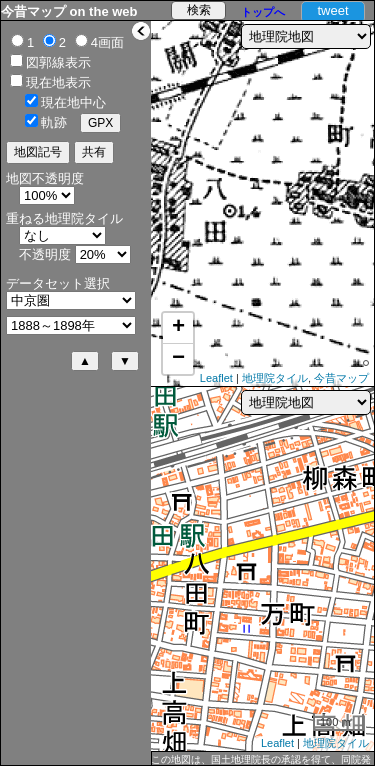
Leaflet (216, 378)
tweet (332, 10)
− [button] (178, 359)
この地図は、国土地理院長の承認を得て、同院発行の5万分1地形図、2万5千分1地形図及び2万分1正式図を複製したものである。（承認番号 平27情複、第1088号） (261, 760)
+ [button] (178, 328)
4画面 (107, 42)
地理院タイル (275, 378)
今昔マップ (341, 378)
